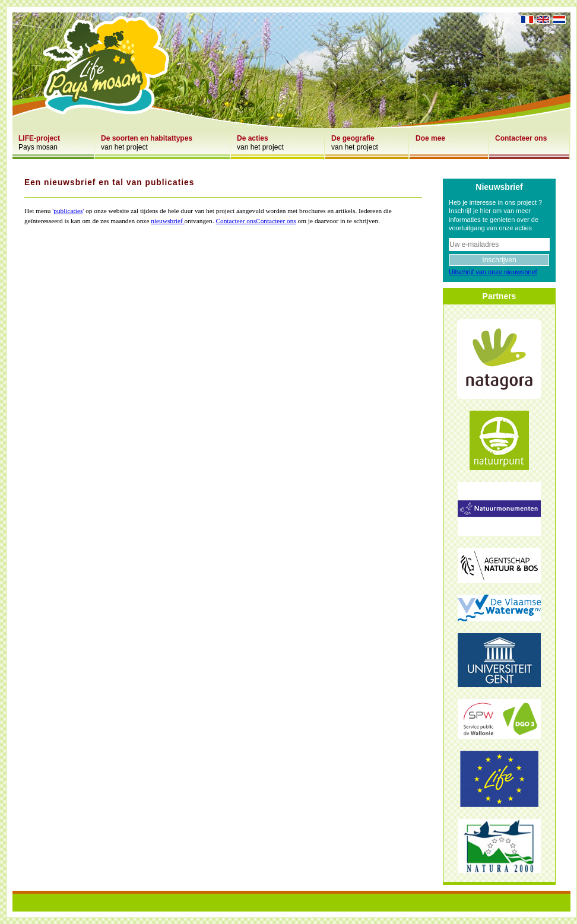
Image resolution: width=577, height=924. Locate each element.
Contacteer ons (236, 221)
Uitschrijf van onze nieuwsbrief (493, 272)
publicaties (68, 211)
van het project (147, 143)
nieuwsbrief (167, 221)
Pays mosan (39, 143)
